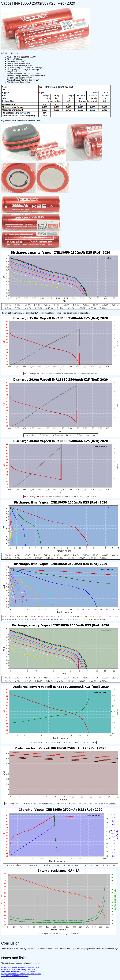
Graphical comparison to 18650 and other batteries (21, 974)
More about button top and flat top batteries (18, 972)
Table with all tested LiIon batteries (15, 976)
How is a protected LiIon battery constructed (19, 969)
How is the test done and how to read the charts (20, 967)
